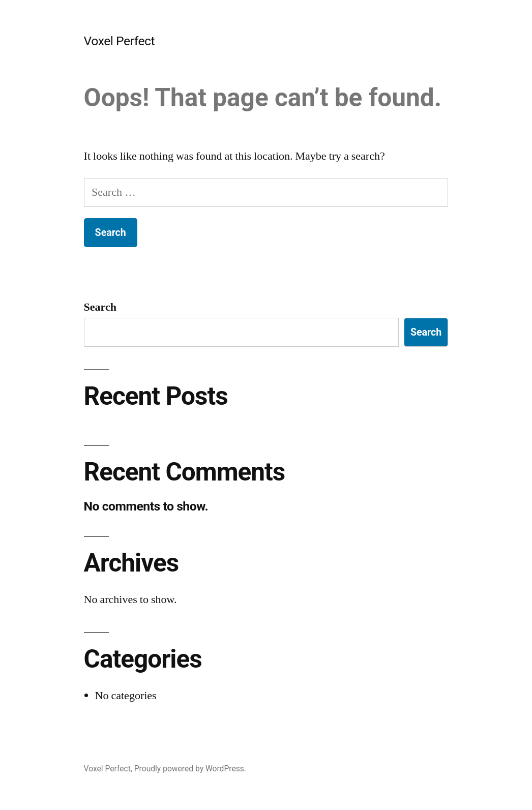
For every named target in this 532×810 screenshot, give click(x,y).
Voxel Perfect (120, 41)
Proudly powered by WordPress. (190, 769)
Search (100, 307)
